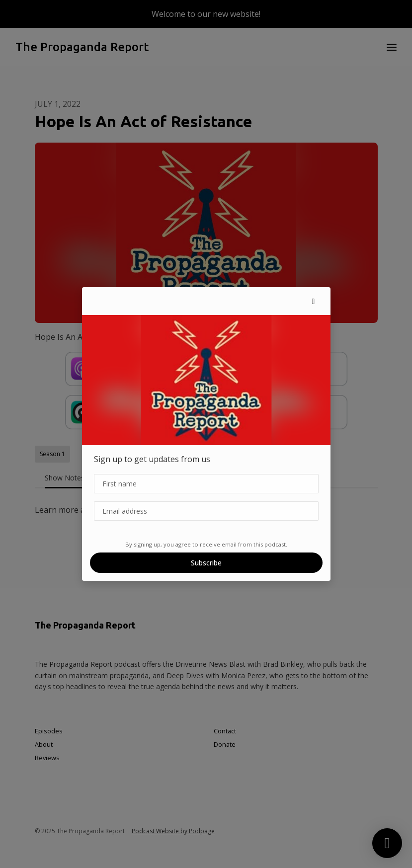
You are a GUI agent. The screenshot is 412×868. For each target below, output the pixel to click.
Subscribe (206, 563)
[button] (314, 301)
